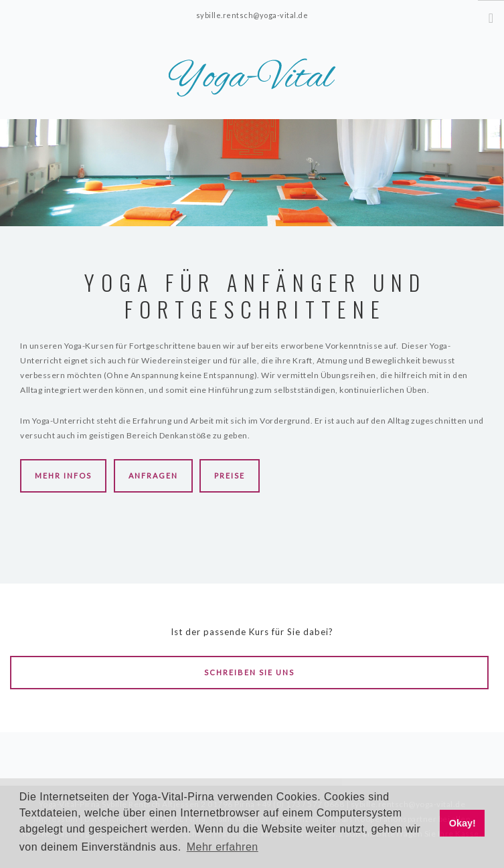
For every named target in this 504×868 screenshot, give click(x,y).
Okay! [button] (463, 823)
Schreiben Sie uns (249, 672)
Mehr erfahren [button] (223, 847)
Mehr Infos (63, 475)
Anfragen (153, 475)
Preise (230, 475)
